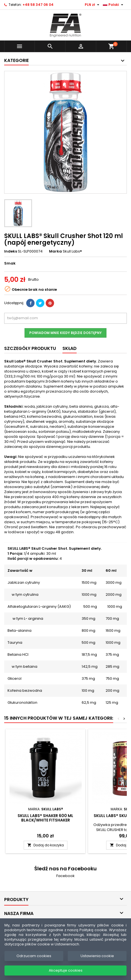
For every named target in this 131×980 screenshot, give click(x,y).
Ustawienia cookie (97, 956)
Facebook (65, 876)
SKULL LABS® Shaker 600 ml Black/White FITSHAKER (45, 818)
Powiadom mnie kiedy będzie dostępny (65, 333)
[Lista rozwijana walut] (93, 5)
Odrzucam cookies (34, 956)
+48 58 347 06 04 (38, 5)
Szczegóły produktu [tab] (30, 348)
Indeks (11, 251)
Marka (55, 251)
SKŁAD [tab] (70, 348)
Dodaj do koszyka (46, 845)
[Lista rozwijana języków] (114, 5)
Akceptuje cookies (66, 970)
